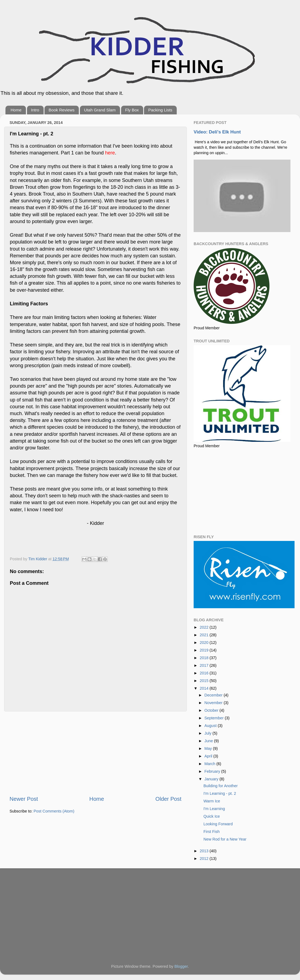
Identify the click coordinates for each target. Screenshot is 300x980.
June (209, 741)
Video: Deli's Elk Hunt (217, 132)
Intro (35, 110)
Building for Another (221, 786)
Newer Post (24, 799)
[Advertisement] (95, 753)
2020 (205, 643)
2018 (205, 658)
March (211, 764)
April (209, 756)
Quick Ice (212, 816)
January (212, 779)
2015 (205, 681)
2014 (205, 688)
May (209, 748)
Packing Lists (160, 110)
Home (16, 110)
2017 (205, 665)
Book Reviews (61, 110)
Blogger (181, 966)
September (215, 718)
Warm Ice (212, 801)
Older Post (168, 799)
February (213, 771)
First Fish (211, 832)
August (211, 726)
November (214, 703)
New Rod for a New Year (225, 839)
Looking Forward (218, 824)
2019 (205, 650)
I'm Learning (214, 809)
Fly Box (132, 110)
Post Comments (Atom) (54, 811)
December (214, 695)
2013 (205, 851)
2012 (205, 859)
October (212, 710)
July (209, 733)
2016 (205, 673)
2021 (205, 635)
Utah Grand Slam (100, 110)
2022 (205, 627)
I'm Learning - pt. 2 (220, 793)
